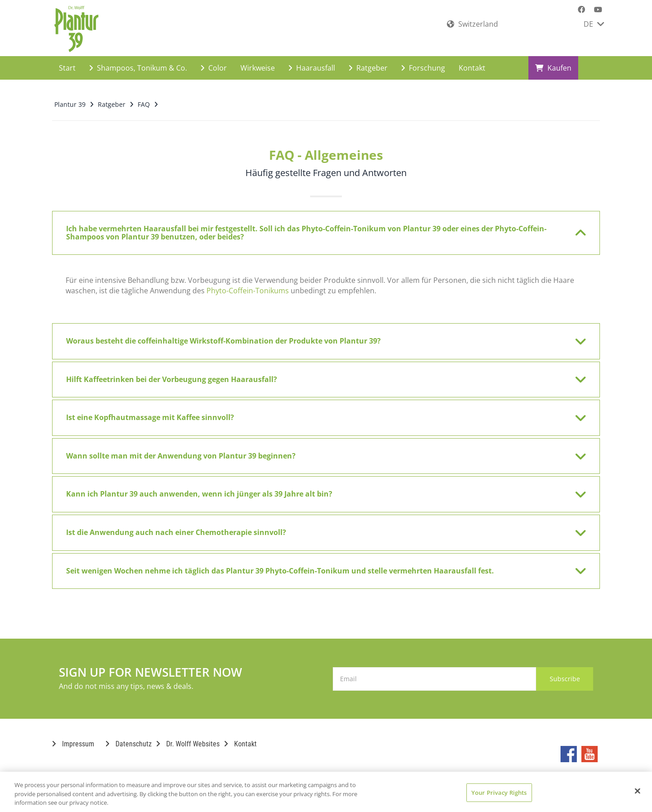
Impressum (73, 738)
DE (594, 24)
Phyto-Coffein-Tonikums (248, 284)
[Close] (638, 791)
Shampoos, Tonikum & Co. (138, 62)
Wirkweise (258, 62)
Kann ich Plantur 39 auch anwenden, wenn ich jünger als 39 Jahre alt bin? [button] (320, 488)
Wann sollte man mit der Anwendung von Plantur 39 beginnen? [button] (320, 450)
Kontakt (472, 62)
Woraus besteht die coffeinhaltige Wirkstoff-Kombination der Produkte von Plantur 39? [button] (320, 335)
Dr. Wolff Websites (188, 738)
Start (67, 62)
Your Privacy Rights (499, 792)
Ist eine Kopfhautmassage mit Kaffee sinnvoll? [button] (320, 411)
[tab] (326, 227)
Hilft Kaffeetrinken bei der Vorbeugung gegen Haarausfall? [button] (320, 373)
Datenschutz (129, 738)
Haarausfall (312, 62)
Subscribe (557, 672)
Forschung (423, 62)
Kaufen (553, 62)
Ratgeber (368, 62)
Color (214, 62)
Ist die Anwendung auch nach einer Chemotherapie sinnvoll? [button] (320, 526)
